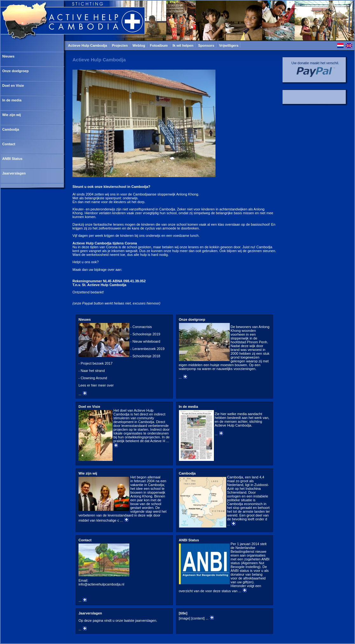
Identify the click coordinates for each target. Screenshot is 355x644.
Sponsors (207, 45)
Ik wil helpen (183, 45)
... (124, 357)
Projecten (120, 45)
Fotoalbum (159, 45)
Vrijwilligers (229, 45)
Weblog (139, 45)
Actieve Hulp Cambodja (88, 45)
